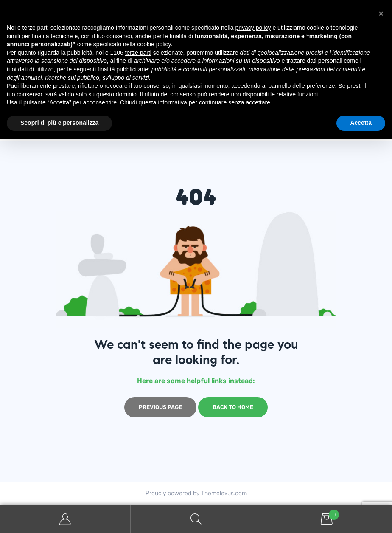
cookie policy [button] (154, 44)
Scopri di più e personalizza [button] (59, 123)
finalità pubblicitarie (123, 69)
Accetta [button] (361, 123)
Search (196, 519)
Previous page (160, 407)
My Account (65, 519)
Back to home (233, 407)
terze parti (138, 53)
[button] (381, 14)
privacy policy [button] (253, 28)
